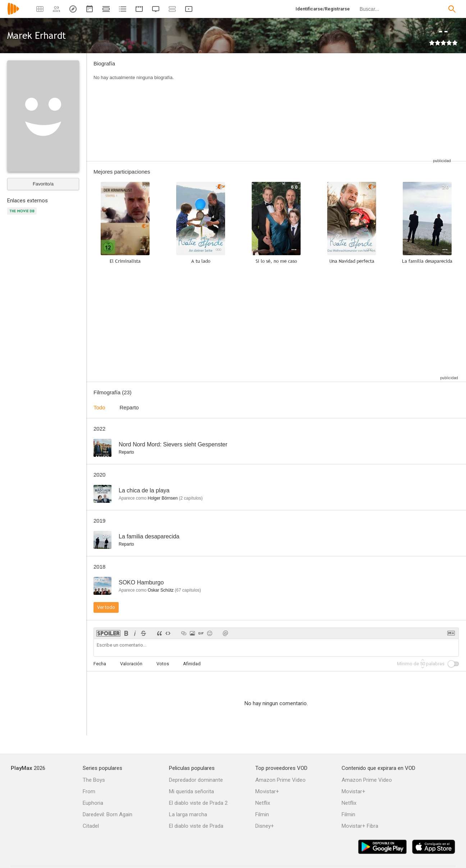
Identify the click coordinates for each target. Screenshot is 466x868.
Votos (163, 664)
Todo (99, 407)
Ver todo (106, 607)
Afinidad (192, 664)
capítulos (191, 498)
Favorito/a (43, 184)
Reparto (129, 407)
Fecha (100, 664)
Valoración (131, 664)
